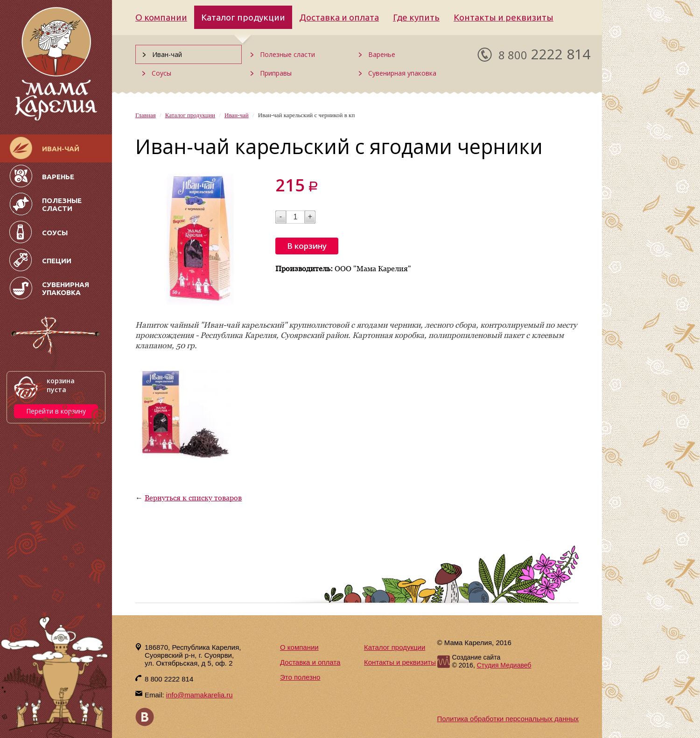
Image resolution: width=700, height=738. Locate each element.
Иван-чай (167, 54)
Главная (146, 115)
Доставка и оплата (339, 17)
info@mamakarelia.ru (199, 695)
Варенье (382, 54)
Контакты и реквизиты (504, 17)
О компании (161, 17)
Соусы (161, 73)
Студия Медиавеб (504, 665)
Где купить (416, 17)
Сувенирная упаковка (402, 73)
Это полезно (300, 677)
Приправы (276, 73)
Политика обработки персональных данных (508, 719)
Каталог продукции (243, 17)
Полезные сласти (287, 54)
